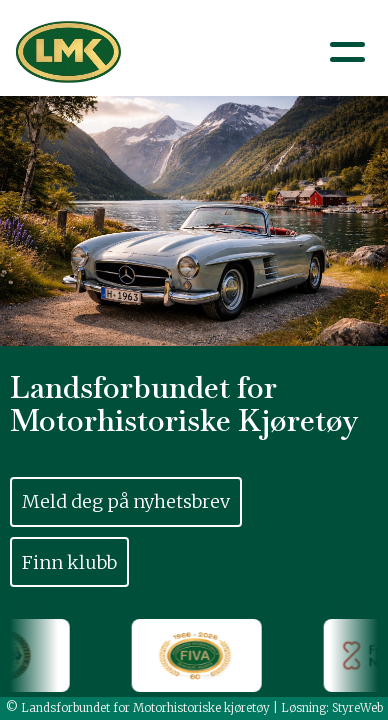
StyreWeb (357, 708)
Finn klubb (69, 562)
